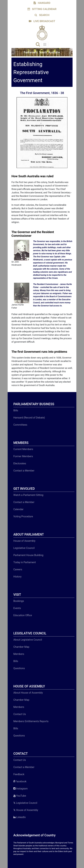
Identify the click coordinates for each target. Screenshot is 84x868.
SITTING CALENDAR (42, 9)
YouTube (20, 796)
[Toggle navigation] (45, 44)
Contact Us (20, 714)
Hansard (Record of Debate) (29, 418)
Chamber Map (21, 647)
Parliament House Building (28, 555)
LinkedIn (20, 817)
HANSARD (42, 3)
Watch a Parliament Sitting (28, 495)
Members (19, 654)
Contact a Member (24, 471)
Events (17, 608)
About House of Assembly (28, 693)
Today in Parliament (25, 562)
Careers (18, 569)
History (17, 577)
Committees (20, 425)
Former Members (23, 456)
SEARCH (42, 15)
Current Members (23, 449)
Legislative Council (24, 548)
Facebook (20, 781)
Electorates (20, 463)
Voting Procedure (23, 516)
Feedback (19, 774)
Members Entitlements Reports (31, 721)
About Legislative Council (28, 640)
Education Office (23, 615)
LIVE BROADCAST (42, 21)
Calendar (18, 509)
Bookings (19, 601)
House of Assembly (24, 541)
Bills (16, 410)
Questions (19, 668)
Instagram (20, 789)
